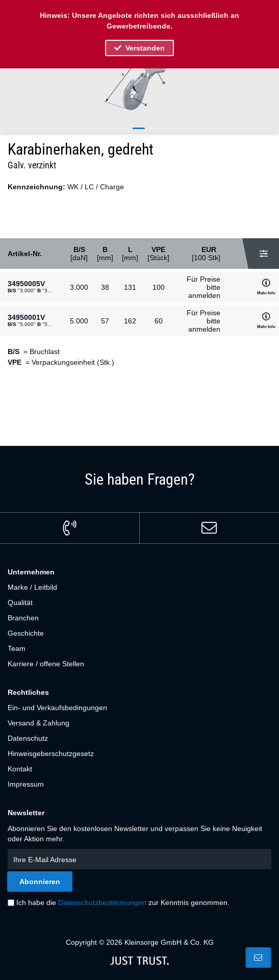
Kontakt (20, 769)
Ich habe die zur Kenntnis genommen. (123, 902)
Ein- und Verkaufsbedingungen (57, 708)
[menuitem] (139, 587)
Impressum (26, 784)
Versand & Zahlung (39, 723)
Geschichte (26, 633)
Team (17, 648)
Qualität (20, 602)
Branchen (23, 618)
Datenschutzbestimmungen (102, 902)
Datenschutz (28, 738)
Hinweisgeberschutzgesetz (51, 753)
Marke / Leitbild (32, 587)
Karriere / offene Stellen (46, 664)
